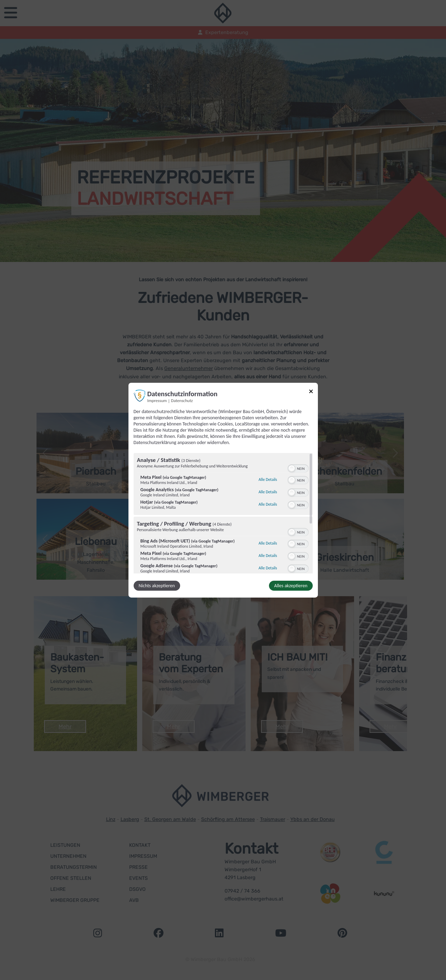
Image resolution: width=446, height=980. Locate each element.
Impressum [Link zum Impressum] (157, 400)
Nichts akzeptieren (157, 586)
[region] (223, 513)
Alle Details (268, 480)
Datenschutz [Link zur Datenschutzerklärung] (182, 400)
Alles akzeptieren (291, 586)
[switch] (298, 468)
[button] (292, 468)
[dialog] (223, 490)
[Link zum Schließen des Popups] (311, 392)
